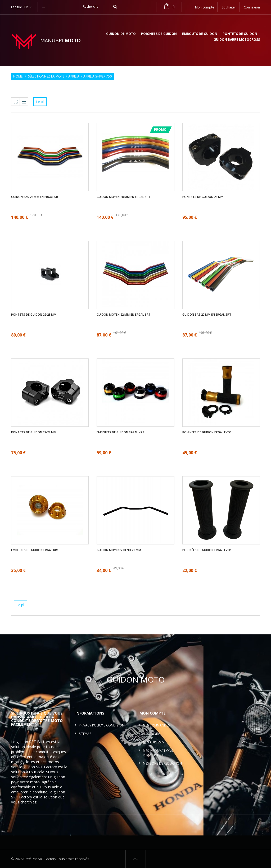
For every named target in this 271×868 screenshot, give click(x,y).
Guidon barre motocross (237, 40)
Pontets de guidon (240, 34)
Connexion (252, 7)
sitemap (85, 734)
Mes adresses (153, 742)
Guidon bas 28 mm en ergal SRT (36, 197)
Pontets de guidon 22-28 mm (34, 315)
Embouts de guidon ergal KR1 (35, 550)
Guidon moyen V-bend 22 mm (119, 550)
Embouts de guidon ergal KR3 (120, 432)
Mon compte (153, 713)
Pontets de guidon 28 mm (203, 197)
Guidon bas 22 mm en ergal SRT (207, 315)
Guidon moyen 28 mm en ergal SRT (124, 197)
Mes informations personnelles (158, 753)
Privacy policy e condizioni (102, 725)
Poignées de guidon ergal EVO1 (207, 432)
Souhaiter (229, 7)
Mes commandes (156, 725)
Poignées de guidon (159, 34)
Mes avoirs (152, 734)
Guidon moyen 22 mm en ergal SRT (124, 315)
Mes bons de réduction (162, 763)
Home (18, 76)
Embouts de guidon (200, 34)
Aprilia (74, 76)
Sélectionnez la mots (46, 76)
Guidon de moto (121, 34)
